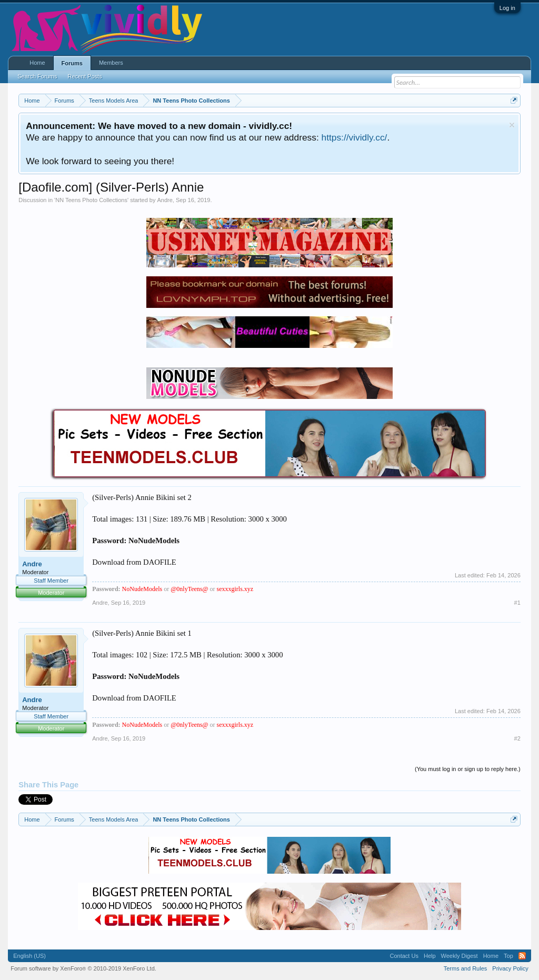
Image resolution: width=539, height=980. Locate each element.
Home (37, 63)
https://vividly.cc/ (355, 137)
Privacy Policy (510, 968)
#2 (517, 738)
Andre (164, 200)
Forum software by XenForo (83, 968)
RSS (522, 956)
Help (430, 956)
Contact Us (404, 956)
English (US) (29, 956)
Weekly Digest (460, 956)
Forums (72, 63)
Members (111, 63)
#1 (517, 603)
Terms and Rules (466, 968)
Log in (507, 8)
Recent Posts (84, 76)
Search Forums (37, 76)
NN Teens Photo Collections (91, 200)
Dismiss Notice (512, 125)
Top (508, 956)
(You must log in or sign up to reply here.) (468, 769)
